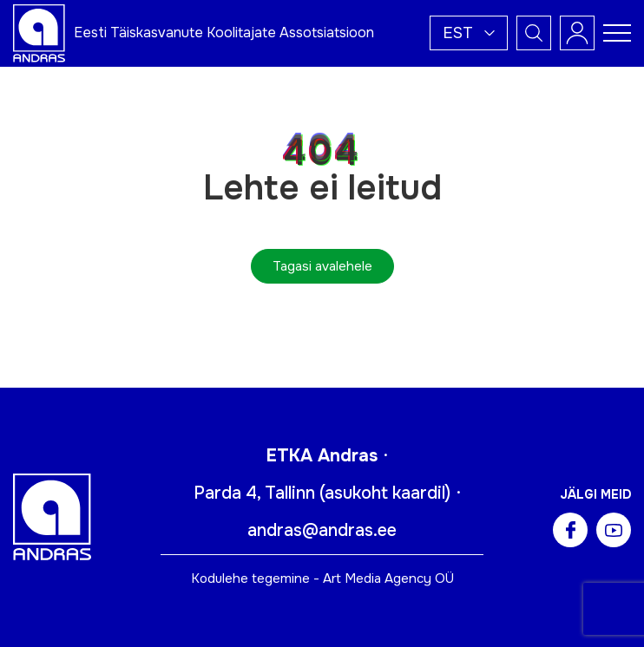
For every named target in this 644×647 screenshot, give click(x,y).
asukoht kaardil (385, 493)
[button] (469, 33)
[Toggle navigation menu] (617, 33)
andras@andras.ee (322, 530)
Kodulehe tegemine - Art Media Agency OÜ (322, 578)
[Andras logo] (39, 32)
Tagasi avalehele (322, 266)
